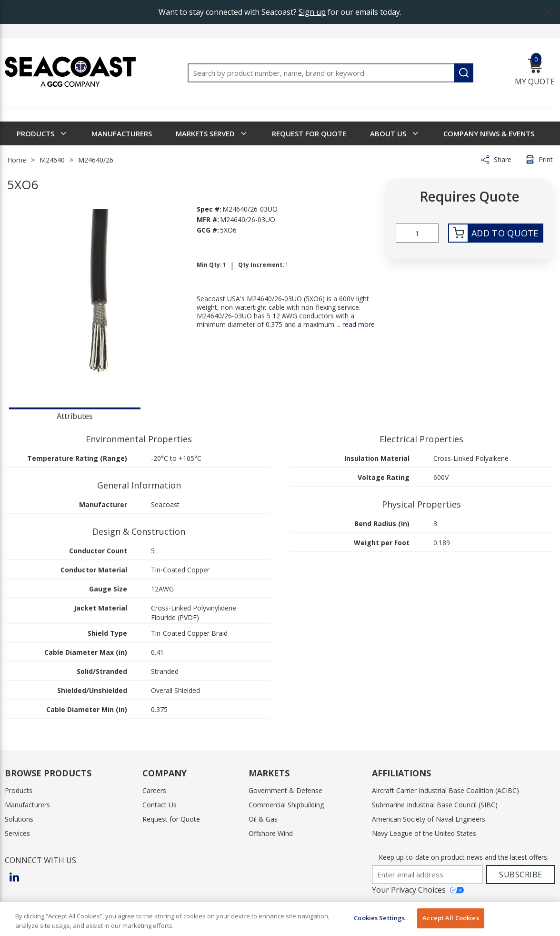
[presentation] (75, 415)
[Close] (545, 918)
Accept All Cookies (450, 918)
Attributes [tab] (75, 416)
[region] (280, 919)
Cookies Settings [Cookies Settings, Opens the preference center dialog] (379, 918)
